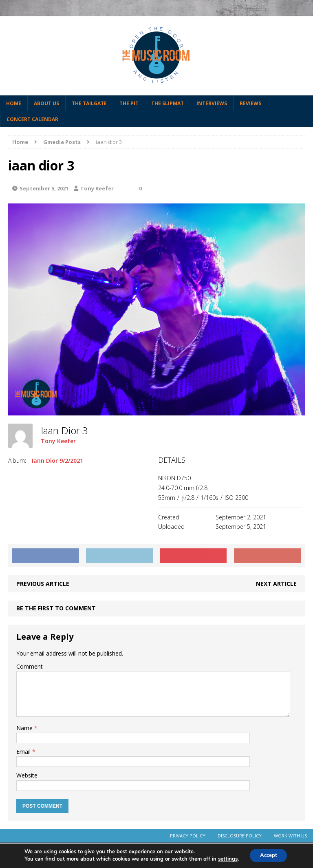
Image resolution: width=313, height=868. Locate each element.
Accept (269, 855)
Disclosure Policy (240, 836)
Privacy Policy (188, 836)
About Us (46, 103)
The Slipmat (168, 103)
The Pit (129, 103)
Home (14, 103)
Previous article (43, 584)
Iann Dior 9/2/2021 (57, 461)
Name (25, 728)
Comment (30, 666)
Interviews (212, 103)
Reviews (250, 103)
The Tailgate (89, 103)
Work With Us (290, 836)
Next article (276, 584)
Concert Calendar (32, 119)
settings (225, 859)
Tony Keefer (97, 188)
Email (24, 752)
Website (27, 775)
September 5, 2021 (44, 188)
